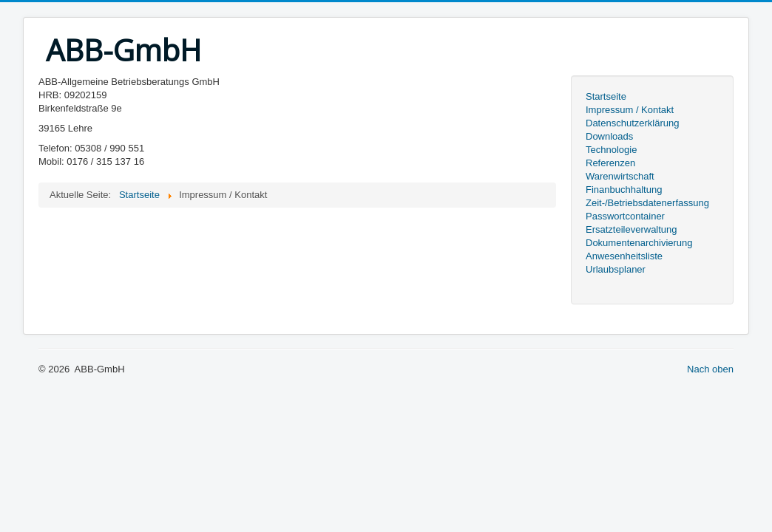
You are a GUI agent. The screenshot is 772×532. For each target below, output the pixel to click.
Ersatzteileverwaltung (632, 229)
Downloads (609, 136)
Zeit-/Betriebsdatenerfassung (647, 203)
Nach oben (710, 369)
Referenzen (610, 163)
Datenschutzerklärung (632, 123)
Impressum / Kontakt (630, 110)
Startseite (606, 96)
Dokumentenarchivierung (639, 243)
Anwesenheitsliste (624, 256)
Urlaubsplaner (616, 269)
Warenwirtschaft (620, 176)
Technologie (611, 150)
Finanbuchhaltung (624, 190)
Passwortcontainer (625, 216)
